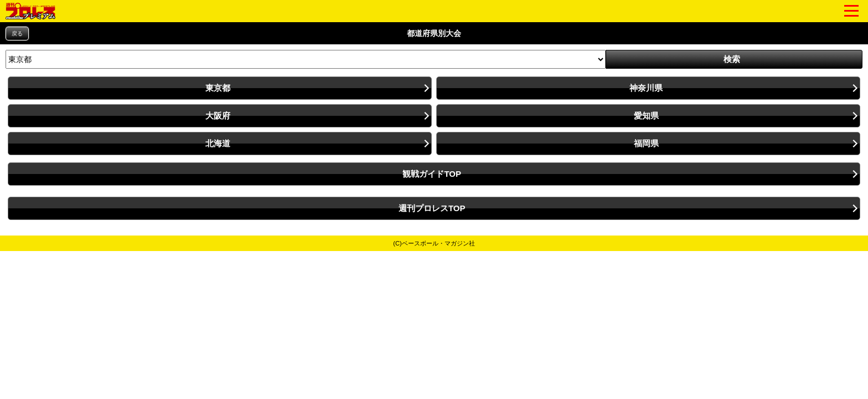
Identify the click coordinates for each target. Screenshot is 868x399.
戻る (17, 34)
